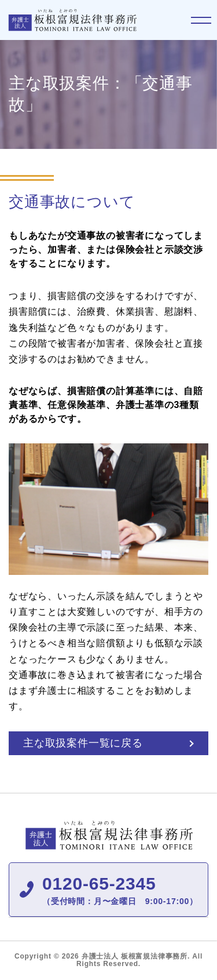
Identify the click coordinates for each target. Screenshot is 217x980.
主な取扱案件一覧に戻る (83, 743)
